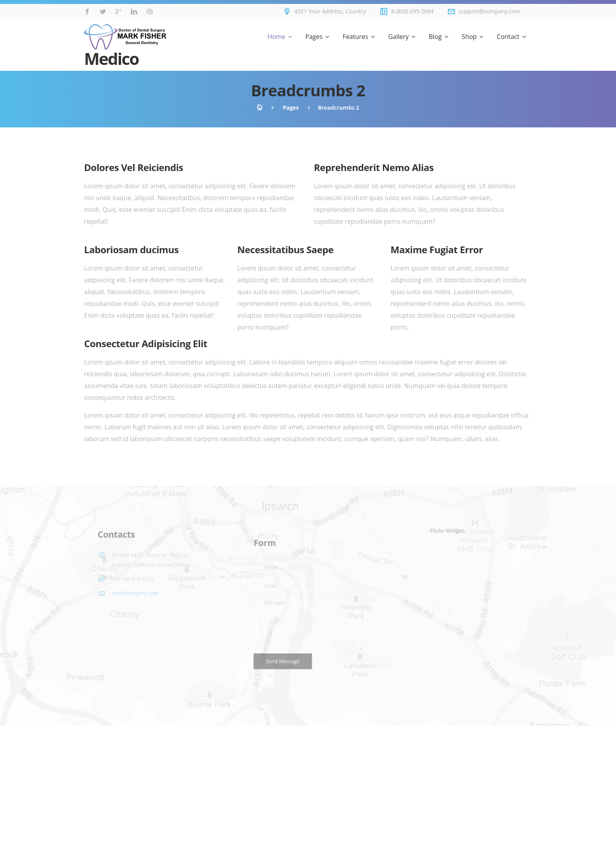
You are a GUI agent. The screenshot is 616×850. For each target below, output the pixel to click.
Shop (469, 37)
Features (355, 37)
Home (276, 37)
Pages (314, 37)
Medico (125, 46)
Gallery (398, 37)
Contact (508, 37)
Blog (435, 37)
